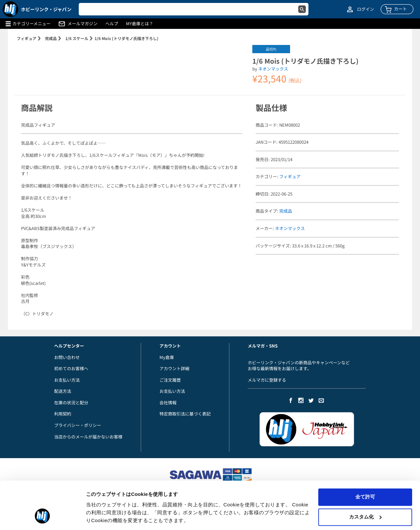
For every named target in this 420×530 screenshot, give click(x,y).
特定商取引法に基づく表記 (185, 414)
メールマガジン (83, 24)
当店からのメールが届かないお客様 (88, 437)
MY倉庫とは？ (140, 24)
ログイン (366, 9)
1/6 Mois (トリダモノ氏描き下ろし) (126, 38)
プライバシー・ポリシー (78, 425)
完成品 (51, 38)
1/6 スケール (77, 38)
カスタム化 (365, 495)
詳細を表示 (98, 517)
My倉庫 (167, 357)
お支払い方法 (67, 380)
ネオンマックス (273, 69)
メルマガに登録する (267, 380)
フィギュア (27, 38)
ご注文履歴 (170, 380)
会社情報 (168, 403)
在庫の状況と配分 (71, 403)
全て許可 (365, 476)
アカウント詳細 (174, 368)
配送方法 (63, 391)
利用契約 (63, 414)
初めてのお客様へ (71, 368)
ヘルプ (112, 24)
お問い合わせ (67, 357)
